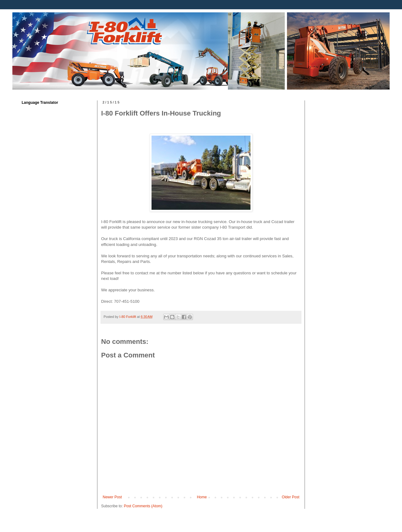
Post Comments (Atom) (143, 506)
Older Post (291, 497)
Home (202, 497)
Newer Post (112, 497)
